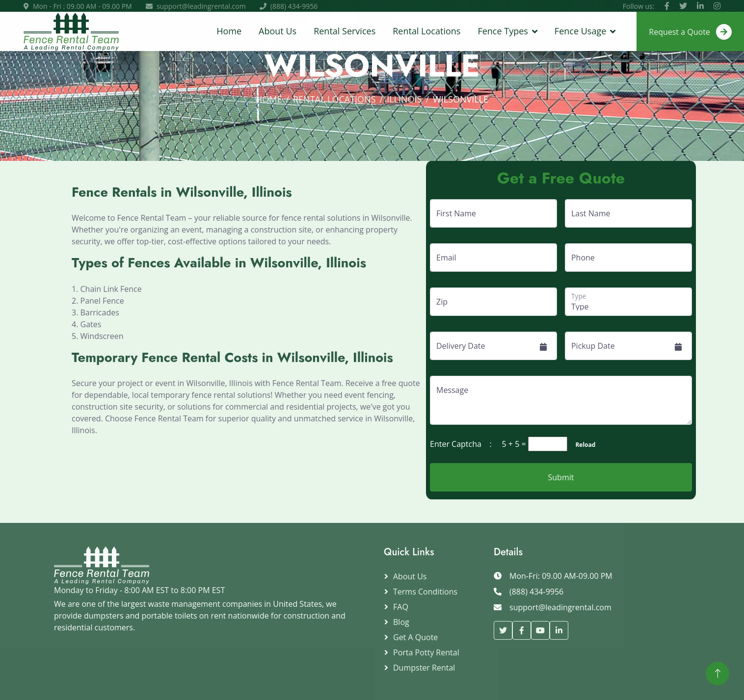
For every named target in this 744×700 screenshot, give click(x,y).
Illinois (404, 99)
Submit (561, 477)
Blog (401, 622)
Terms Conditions (425, 592)
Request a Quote (690, 32)
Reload (582, 445)
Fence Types (503, 31)
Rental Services (345, 31)
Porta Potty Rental (426, 652)
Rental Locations (426, 31)
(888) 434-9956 (294, 6)
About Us (278, 31)
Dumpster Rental (424, 668)
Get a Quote (415, 637)
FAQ (401, 607)
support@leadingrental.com (201, 6)
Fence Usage (580, 31)
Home (229, 31)
